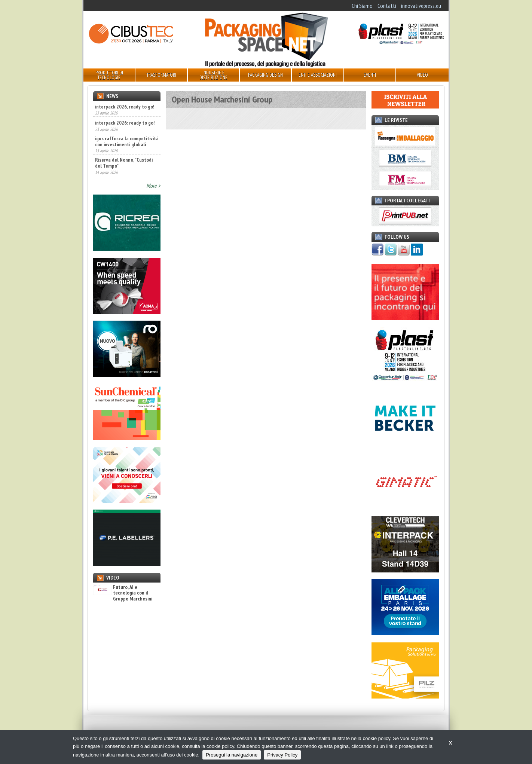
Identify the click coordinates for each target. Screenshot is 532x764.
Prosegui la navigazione (232, 755)
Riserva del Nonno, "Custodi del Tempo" (124, 163)
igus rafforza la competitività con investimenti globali (127, 141)
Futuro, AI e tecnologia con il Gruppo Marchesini (123, 593)
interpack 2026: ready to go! (125, 123)
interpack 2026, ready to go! (125, 107)
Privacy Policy (282, 755)
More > (153, 186)
